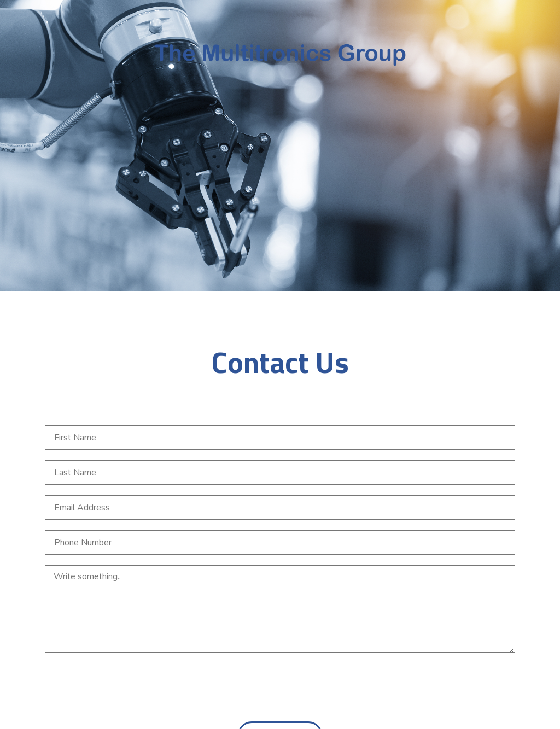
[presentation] (432, 689)
